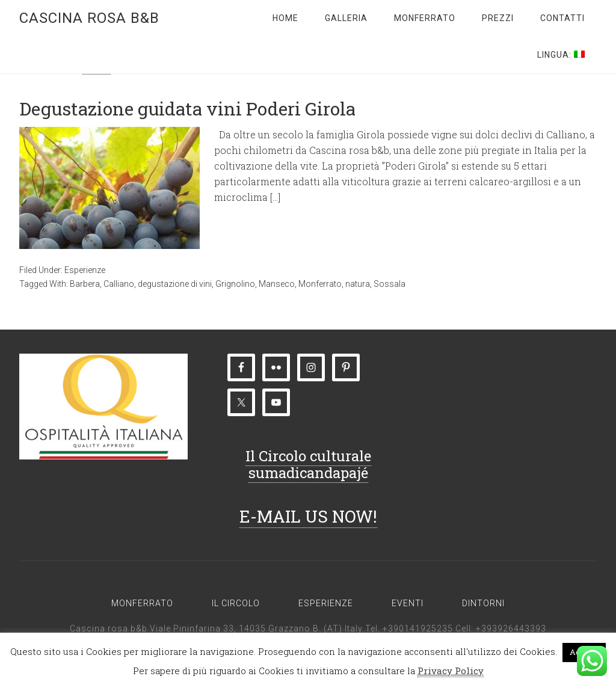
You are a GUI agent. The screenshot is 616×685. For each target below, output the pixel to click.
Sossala (390, 284)
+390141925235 (418, 628)
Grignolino (235, 284)
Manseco (277, 284)
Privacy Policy (451, 671)
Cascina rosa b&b (89, 18)
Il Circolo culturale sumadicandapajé (308, 465)
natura (358, 284)
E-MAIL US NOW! (308, 516)
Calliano (119, 284)
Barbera (85, 284)
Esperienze (85, 270)
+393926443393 (511, 628)
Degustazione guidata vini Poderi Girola (187, 109)
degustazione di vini (175, 284)
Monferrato (320, 284)
